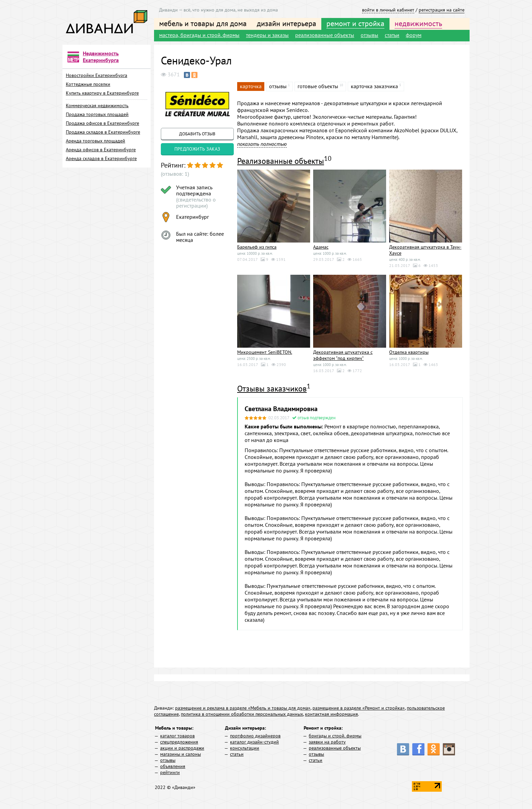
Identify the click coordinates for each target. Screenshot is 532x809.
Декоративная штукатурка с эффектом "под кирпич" (343, 355)
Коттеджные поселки (88, 84)
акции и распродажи (182, 748)
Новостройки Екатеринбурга (97, 75)
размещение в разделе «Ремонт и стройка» (359, 708)
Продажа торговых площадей (97, 114)
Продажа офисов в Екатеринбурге (102, 123)
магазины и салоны (180, 754)
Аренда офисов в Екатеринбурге (101, 150)
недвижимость (418, 23)
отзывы (369, 35)
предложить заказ (197, 149)
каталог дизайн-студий (254, 742)
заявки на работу (327, 742)
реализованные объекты (325, 35)
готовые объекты (318, 86)
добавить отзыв (197, 134)
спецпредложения (179, 742)
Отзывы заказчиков (272, 389)
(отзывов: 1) (175, 174)
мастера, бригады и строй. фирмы (199, 35)
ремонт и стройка (355, 23)
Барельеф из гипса (257, 247)
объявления (173, 766)
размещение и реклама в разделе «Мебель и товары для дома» (243, 708)
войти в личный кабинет (388, 10)
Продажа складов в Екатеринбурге (103, 132)
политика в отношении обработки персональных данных (242, 714)
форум (414, 35)
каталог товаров (177, 736)
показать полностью (262, 144)
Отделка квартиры (409, 352)
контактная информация (331, 714)
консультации (245, 748)
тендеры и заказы (267, 35)
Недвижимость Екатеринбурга (101, 57)
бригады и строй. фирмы (335, 736)
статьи (392, 35)
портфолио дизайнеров (255, 736)
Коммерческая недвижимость (97, 105)
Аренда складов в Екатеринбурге (101, 158)
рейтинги (170, 772)
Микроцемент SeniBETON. (265, 352)
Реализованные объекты (281, 161)
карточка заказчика (374, 86)
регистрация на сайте (442, 10)
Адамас (321, 247)
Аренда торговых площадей (96, 141)
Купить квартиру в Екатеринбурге (102, 93)
